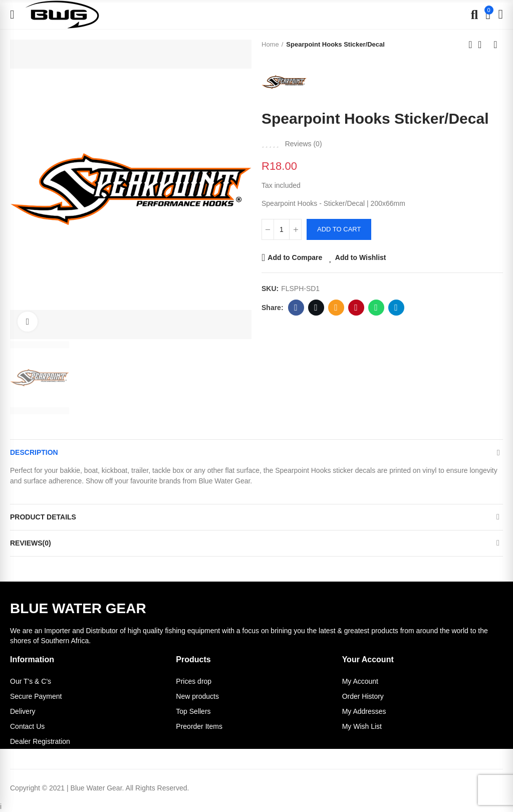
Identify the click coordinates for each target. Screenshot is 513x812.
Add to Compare (295, 257)
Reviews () (304, 144)
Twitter (316, 308)
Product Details (43, 517)
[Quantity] (282, 229)
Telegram (396, 308)
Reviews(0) (31, 543)
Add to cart (339, 229)
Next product (495, 45)
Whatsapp (376, 308)
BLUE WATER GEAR (78, 608)
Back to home (483, 45)
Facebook (296, 308)
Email (336, 308)
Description (34, 452)
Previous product (470, 45)
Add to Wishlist (361, 257)
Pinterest (356, 308)
